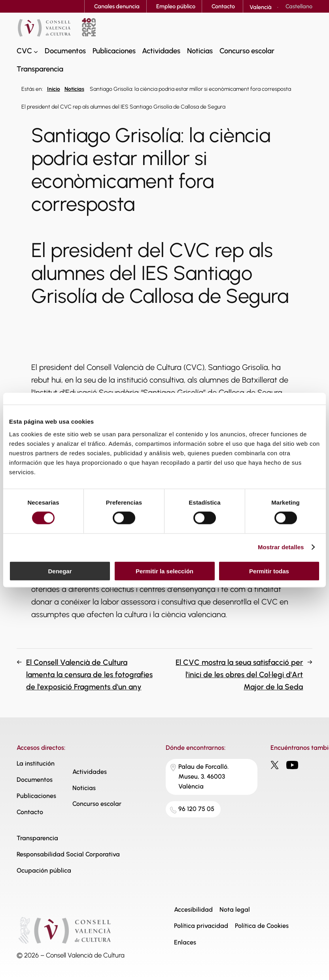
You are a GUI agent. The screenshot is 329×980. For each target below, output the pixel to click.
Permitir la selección (164, 571)
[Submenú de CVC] (36, 51)
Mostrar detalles (281, 547)
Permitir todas (269, 571)
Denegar (60, 571)
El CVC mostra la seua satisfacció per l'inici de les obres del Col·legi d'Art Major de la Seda (239, 674)
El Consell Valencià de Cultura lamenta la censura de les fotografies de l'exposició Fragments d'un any (89, 674)
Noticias (74, 89)
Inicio (54, 89)
